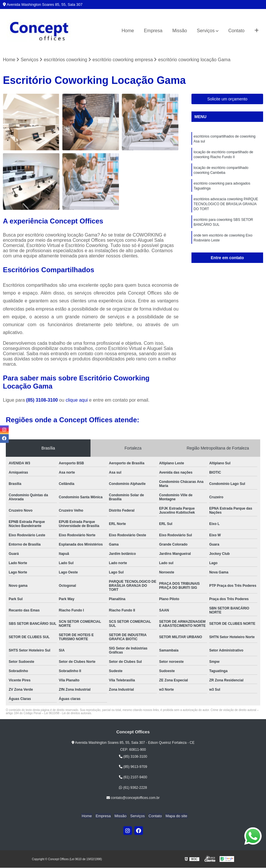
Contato (236, 31)
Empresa (153, 31)
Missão (180, 31)
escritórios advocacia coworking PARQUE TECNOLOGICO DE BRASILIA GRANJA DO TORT (226, 207)
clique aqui (77, 400)
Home (128, 31)
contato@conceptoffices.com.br (133, 798)
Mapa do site (174, 816)
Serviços (206, 31)
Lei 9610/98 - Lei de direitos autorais (68, 713)
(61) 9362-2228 (133, 788)
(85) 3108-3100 (43, 400)
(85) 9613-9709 (133, 767)
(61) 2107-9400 (133, 777)
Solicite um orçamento (227, 99)
